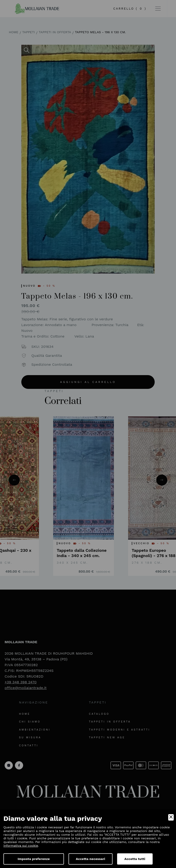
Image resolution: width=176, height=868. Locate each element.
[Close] (171, 817)
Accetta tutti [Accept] (135, 859)
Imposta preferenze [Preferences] (34, 859)
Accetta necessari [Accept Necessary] (91, 859)
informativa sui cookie (21, 846)
